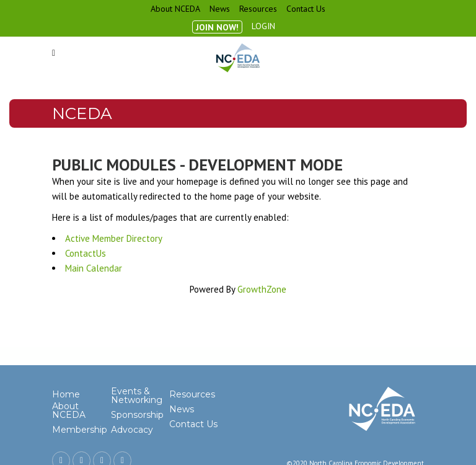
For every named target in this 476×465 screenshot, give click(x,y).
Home (66, 394)
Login (263, 26)
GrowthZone (262, 289)
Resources (258, 9)
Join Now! (217, 27)
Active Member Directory (114, 238)
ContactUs (86, 253)
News (220, 9)
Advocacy (132, 430)
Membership (80, 430)
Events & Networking (137, 396)
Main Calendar (94, 268)
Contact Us (306, 9)
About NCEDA (175, 9)
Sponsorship (137, 415)
